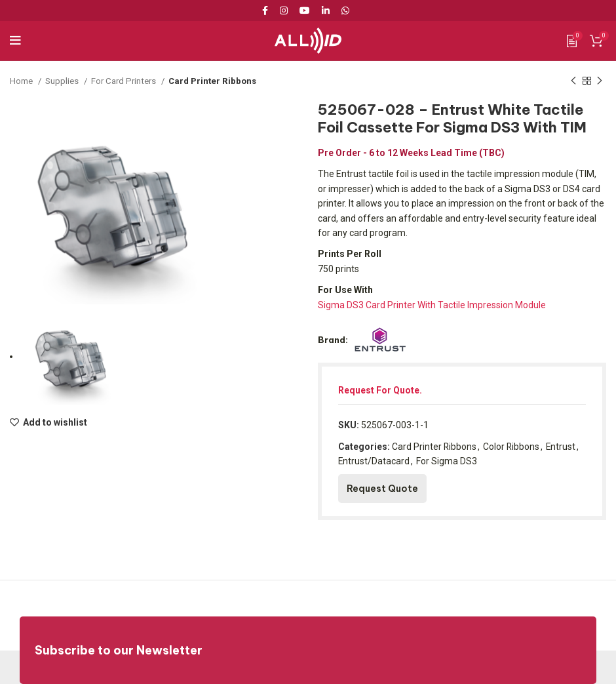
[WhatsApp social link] (345, 10)
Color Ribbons (512, 447)
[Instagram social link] (284, 10)
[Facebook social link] (267, 10)
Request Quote (382, 489)
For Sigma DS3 (447, 461)
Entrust (562, 447)
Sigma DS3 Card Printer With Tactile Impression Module (432, 305)
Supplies (63, 81)
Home (22, 81)
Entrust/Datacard (374, 461)
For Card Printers (125, 81)
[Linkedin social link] (326, 10)
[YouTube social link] (305, 10)
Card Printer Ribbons (213, 81)
